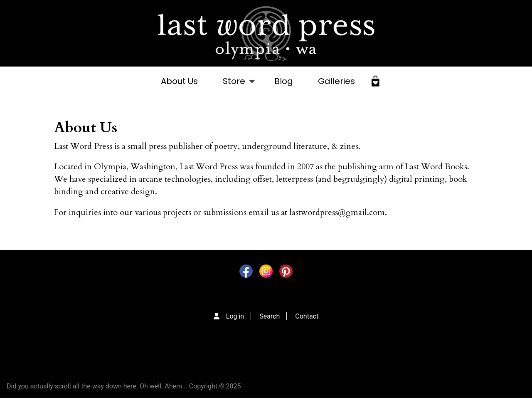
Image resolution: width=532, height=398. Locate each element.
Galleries (336, 81)
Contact (307, 316)
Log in (235, 316)
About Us (179, 81)
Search (270, 316)
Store (234, 85)
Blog (284, 81)
